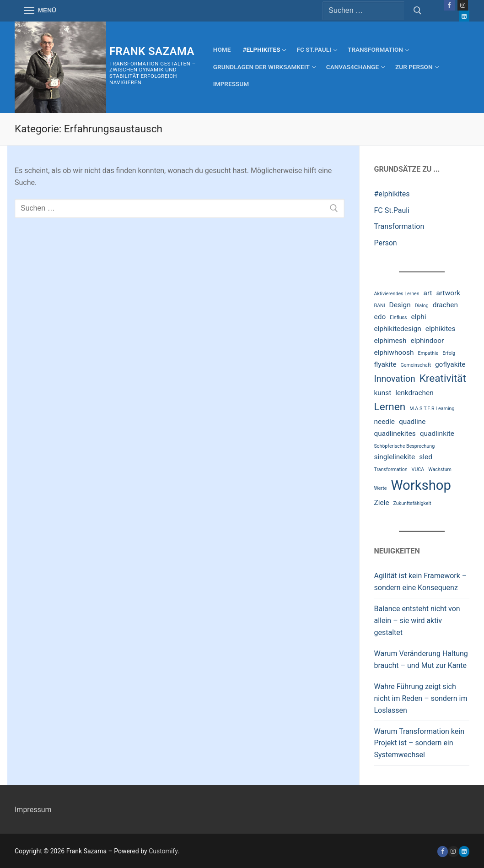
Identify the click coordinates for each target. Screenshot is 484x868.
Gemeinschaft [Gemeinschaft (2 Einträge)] (416, 365)
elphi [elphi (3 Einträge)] (419, 317)
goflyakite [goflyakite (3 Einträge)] (450, 364)
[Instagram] (463, 5)
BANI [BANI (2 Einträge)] (380, 306)
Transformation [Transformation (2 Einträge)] (391, 469)
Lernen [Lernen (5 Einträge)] (390, 407)
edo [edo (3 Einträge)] (380, 317)
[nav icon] (40, 11)
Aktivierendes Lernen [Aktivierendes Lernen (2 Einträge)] (397, 294)
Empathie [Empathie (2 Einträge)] (428, 353)
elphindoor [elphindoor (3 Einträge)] (427, 341)
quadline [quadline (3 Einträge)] (412, 422)
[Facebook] (449, 5)
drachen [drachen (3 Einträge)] (445, 305)
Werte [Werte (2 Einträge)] (381, 488)
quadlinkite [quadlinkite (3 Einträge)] (437, 434)
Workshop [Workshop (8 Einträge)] (421, 485)
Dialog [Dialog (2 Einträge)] (422, 306)
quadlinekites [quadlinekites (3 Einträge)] (395, 434)
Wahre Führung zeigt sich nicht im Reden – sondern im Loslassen (421, 698)
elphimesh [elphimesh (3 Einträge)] (390, 341)
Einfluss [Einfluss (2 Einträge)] (398, 317)
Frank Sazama (152, 51)
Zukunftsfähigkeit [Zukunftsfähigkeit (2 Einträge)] (412, 503)
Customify (163, 851)
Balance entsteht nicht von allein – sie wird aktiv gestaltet (417, 621)
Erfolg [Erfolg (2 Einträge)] (449, 353)
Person (386, 243)
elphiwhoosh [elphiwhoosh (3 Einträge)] (394, 353)
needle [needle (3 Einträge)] (385, 422)
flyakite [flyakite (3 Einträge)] (385, 364)
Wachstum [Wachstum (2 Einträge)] (440, 469)
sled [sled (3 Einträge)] (426, 457)
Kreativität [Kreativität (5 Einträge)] (443, 378)
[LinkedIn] (464, 16)
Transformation (399, 226)
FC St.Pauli (392, 210)
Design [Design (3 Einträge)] (400, 305)
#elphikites (392, 194)
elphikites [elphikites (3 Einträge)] (441, 329)
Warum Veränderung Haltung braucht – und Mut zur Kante (421, 659)
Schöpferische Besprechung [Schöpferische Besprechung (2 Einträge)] (405, 446)
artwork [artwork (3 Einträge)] (448, 293)
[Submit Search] (417, 11)
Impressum (33, 810)
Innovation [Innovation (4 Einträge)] (395, 379)
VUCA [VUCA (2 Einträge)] (418, 469)
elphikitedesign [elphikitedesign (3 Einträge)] (398, 329)
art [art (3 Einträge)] (428, 293)
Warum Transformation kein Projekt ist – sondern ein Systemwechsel (419, 743)
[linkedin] (464, 851)
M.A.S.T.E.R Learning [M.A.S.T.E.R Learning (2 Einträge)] (432, 409)
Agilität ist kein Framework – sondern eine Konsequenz (421, 582)
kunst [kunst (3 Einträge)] (383, 393)
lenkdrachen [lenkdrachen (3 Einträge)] (414, 393)
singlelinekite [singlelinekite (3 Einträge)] (395, 457)
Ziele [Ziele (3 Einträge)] (382, 503)
